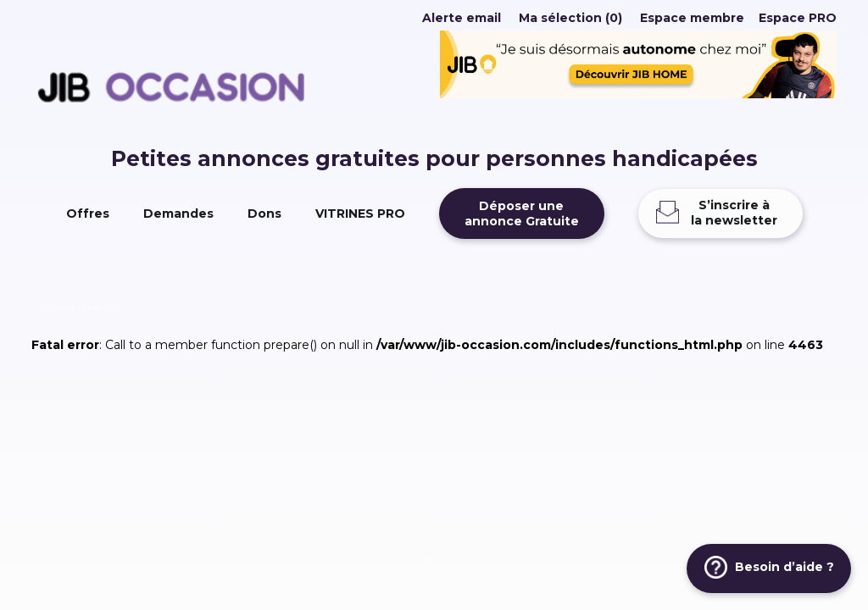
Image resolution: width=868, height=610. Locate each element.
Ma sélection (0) (570, 18)
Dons (264, 213)
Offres (88, 213)
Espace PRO (798, 18)
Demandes (178, 213)
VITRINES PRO (360, 213)
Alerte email (462, 18)
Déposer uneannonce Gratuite (522, 213)
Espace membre (692, 18)
